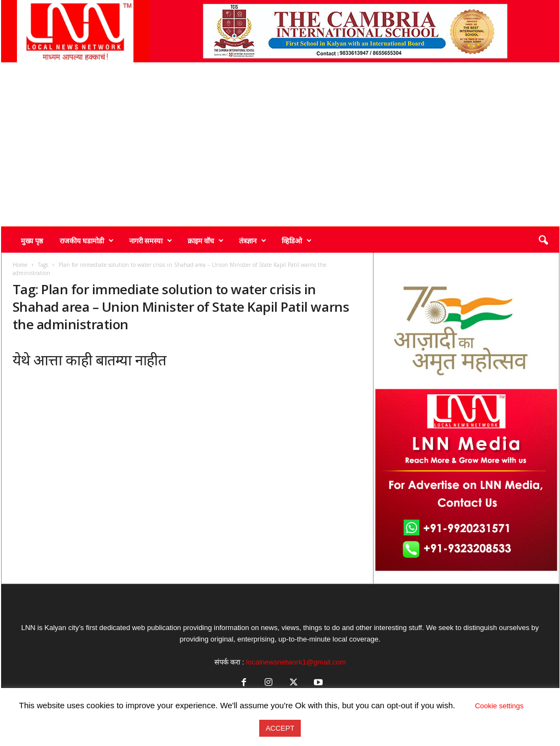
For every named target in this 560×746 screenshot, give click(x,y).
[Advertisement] (280, 144)
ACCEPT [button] (280, 728)
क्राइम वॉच (206, 241)
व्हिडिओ (297, 241)
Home (20, 265)
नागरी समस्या (151, 241)
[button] (543, 241)
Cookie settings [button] (499, 706)
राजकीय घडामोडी (87, 241)
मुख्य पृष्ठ (32, 241)
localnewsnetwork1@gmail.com (296, 662)
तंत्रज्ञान (253, 241)
